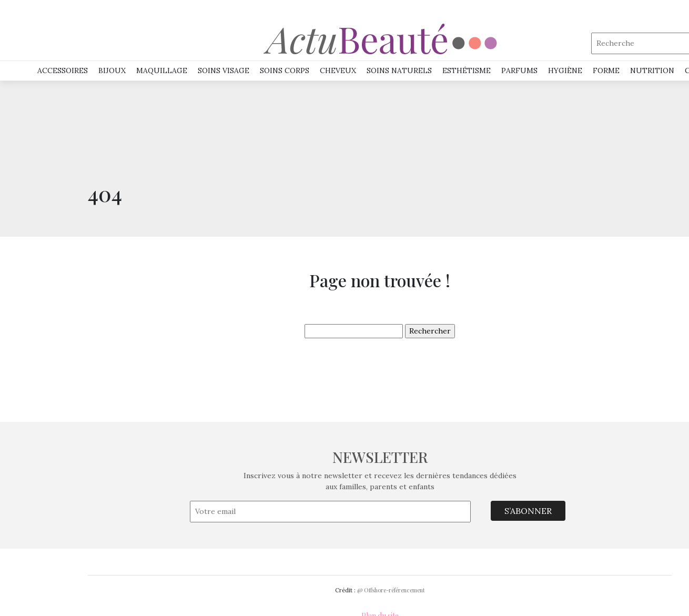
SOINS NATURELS (399, 70)
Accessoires (63, 70)
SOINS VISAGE (224, 70)
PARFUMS (519, 70)
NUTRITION (652, 70)
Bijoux (112, 70)
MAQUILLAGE (162, 70)
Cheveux (338, 70)
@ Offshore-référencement (391, 590)
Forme (606, 70)
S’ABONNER (528, 511)
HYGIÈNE (565, 70)
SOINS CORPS (285, 70)
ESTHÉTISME (467, 70)
